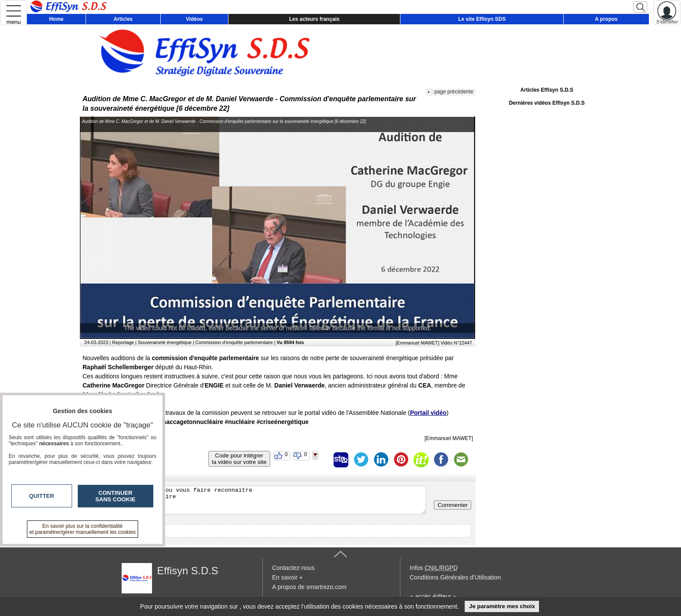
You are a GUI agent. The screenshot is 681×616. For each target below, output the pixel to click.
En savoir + (288, 577)
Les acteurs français (314, 19)
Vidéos (194, 19)
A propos (606, 19)
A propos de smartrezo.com (309, 587)
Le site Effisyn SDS (482, 19)
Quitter (42, 496)
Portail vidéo (428, 413)
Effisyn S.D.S (188, 571)
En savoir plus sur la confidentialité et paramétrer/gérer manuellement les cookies (83, 529)
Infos (434, 568)
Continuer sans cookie (116, 496)
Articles (123, 19)
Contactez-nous (294, 568)
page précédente (454, 92)
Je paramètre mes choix (502, 606)
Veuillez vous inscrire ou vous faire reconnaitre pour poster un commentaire (255, 500)
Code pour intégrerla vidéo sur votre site (239, 459)
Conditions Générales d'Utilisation (456, 577)
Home (56, 19)
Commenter (453, 505)
